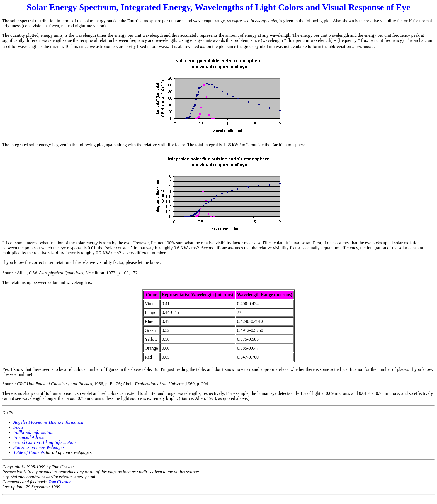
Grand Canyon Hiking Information (45, 442)
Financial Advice (29, 437)
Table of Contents (29, 452)
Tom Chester (60, 482)
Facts (18, 427)
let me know (149, 262)
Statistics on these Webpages (39, 447)
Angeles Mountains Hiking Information (48, 422)
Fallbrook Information (33, 432)
